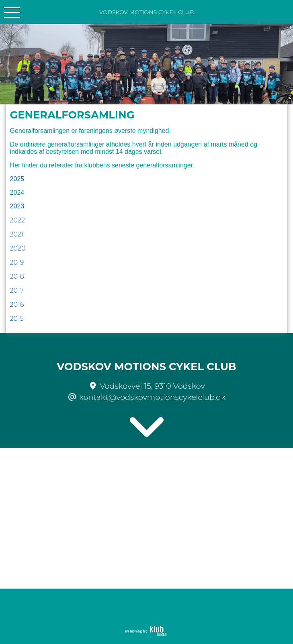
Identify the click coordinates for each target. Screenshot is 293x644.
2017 (17, 290)
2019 (17, 262)
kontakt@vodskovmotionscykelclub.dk (153, 397)
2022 (18, 220)
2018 (17, 276)
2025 (17, 179)
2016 (17, 305)
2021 (17, 234)
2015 (17, 319)
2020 (18, 248)
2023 (17, 206)
